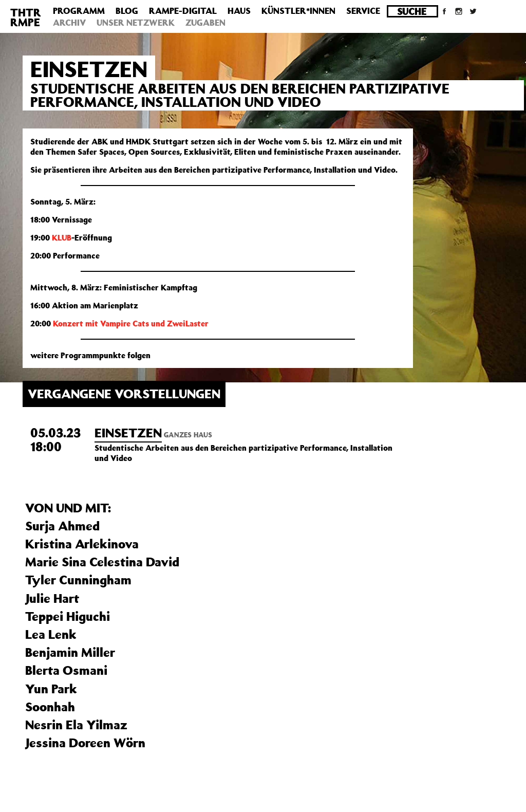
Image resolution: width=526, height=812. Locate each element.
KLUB (62, 237)
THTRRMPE (26, 17)
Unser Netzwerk (136, 23)
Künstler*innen (298, 11)
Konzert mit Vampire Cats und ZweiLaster (131, 323)
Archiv (69, 23)
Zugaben (205, 23)
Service (363, 11)
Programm (79, 11)
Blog (127, 11)
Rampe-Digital (183, 11)
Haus (239, 11)
